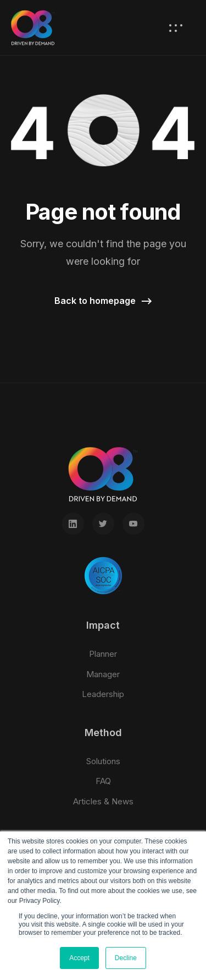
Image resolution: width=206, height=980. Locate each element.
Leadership (103, 694)
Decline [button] (126, 958)
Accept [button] (79, 958)
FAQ (103, 781)
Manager (103, 674)
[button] (103, 301)
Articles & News (103, 801)
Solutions (103, 761)
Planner (103, 654)
